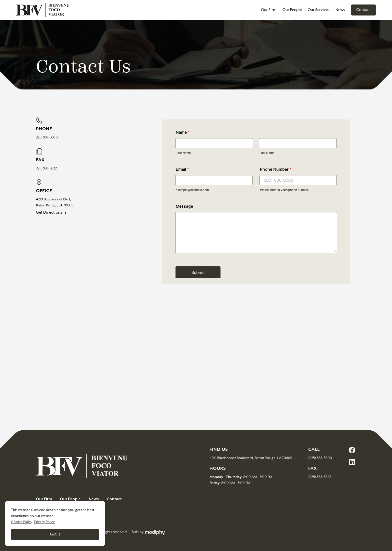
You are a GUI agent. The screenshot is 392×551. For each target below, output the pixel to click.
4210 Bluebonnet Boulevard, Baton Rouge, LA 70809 (251, 458)
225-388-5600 (47, 137)
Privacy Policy (44, 522)
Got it (55, 534)
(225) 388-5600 (320, 458)
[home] (43, 10)
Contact (364, 10)
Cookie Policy (22, 522)
